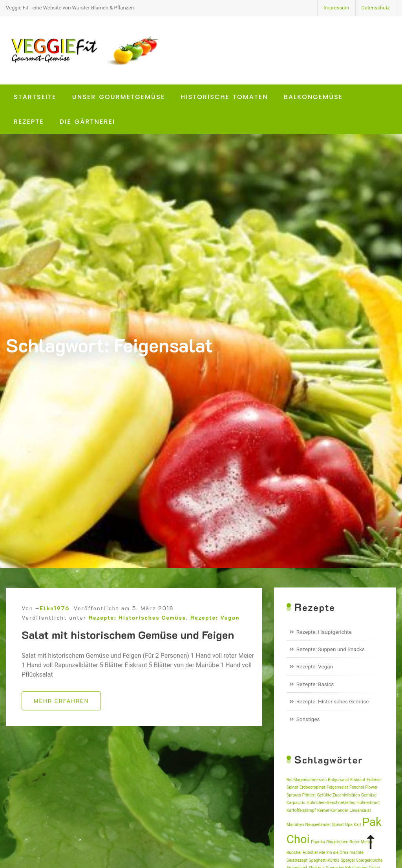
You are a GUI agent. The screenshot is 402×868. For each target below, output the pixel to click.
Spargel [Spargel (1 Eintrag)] (348, 860)
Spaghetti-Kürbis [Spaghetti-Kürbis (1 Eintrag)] (324, 860)
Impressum (336, 8)
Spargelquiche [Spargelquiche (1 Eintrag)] (369, 860)
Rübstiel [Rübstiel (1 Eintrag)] (294, 852)
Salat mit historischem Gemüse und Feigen (128, 644)
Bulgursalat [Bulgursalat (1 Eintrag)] (338, 780)
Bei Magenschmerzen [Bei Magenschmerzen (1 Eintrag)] (307, 780)
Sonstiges (308, 719)
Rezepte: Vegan (215, 627)
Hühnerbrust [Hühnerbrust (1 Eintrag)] (368, 803)
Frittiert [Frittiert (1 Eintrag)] (309, 795)
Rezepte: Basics (315, 684)
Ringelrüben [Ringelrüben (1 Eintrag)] (337, 842)
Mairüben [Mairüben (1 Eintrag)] (295, 825)
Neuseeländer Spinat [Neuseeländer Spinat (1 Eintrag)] (325, 825)
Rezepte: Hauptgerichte (324, 632)
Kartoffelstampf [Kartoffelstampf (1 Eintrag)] (301, 810)
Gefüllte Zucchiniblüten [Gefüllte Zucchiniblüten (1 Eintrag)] (338, 795)
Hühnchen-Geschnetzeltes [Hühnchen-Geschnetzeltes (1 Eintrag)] (331, 803)
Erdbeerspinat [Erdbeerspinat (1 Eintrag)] (312, 787)
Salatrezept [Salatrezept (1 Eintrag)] (297, 860)
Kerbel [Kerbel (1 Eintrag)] (323, 810)
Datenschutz (376, 8)
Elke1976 (55, 617)
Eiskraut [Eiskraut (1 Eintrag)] (358, 780)
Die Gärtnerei (87, 122)
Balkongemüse (313, 97)
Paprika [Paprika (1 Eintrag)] (318, 842)
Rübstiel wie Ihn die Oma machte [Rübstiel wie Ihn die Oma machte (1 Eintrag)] (333, 852)
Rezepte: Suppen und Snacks (331, 649)
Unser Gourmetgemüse (119, 97)
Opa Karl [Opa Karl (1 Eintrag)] (353, 825)
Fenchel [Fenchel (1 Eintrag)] (357, 787)
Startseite (35, 97)
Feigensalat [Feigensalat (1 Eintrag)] (337, 787)
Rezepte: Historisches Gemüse (137, 627)
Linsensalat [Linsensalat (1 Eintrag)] (360, 810)
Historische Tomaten (224, 97)
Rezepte (29, 122)
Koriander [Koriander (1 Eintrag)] (339, 810)
